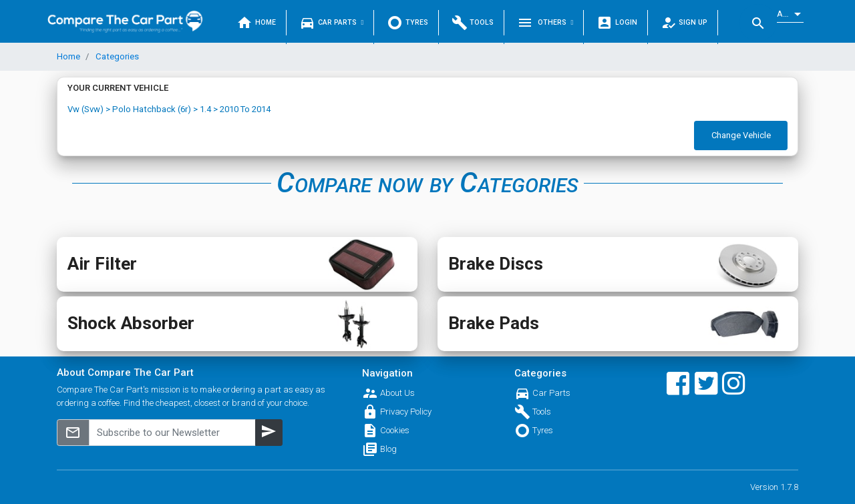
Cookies (395, 430)
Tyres (407, 23)
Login (617, 23)
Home (256, 23)
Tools (473, 23)
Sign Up (684, 23)
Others (545, 23)
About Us (397, 393)
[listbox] (790, 14)
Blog (388, 449)
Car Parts (331, 23)
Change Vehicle (741, 135)
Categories (116, 56)
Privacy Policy (406, 412)
